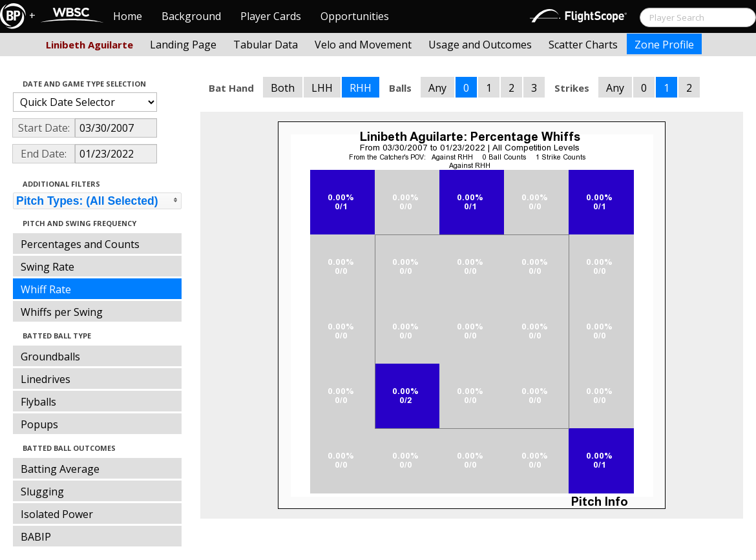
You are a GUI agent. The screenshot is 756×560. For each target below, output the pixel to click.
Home (128, 16)
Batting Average (60, 469)
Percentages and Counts (80, 244)
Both (283, 88)
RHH (361, 88)
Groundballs (50, 357)
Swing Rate (47, 267)
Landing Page (183, 45)
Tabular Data (266, 45)
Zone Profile (664, 45)
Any (437, 88)
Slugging (42, 492)
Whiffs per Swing (62, 312)
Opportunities (355, 16)
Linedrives (46, 379)
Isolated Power (57, 514)
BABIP (36, 537)
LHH (322, 88)
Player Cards (271, 16)
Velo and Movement (363, 45)
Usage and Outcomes (480, 45)
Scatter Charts (583, 45)
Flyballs (38, 402)
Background (191, 16)
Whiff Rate (46, 289)
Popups (39, 424)
